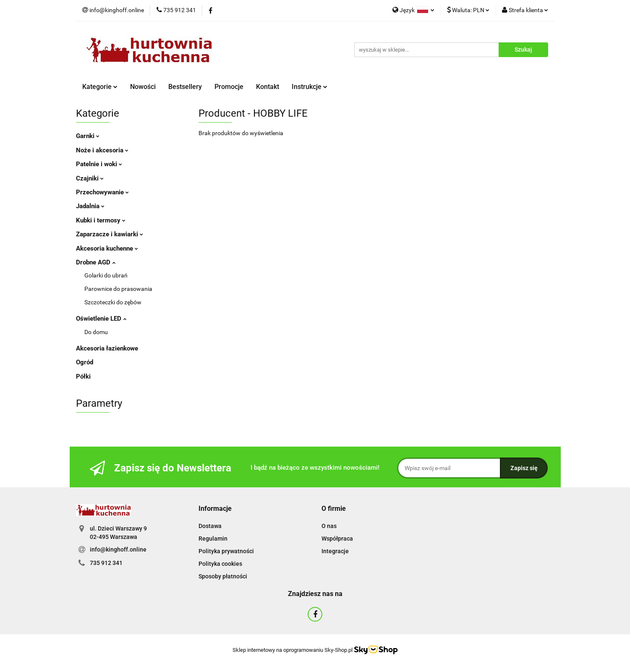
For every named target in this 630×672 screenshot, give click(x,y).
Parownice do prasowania (118, 289)
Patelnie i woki (99, 164)
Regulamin (213, 539)
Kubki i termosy (101, 220)
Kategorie (100, 87)
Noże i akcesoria (102, 150)
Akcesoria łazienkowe (107, 348)
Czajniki (90, 178)
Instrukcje (310, 87)
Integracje (335, 551)
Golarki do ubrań (106, 275)
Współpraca (337, 539)
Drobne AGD (96, 262)
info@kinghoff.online (118, 549)
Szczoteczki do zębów (113, 302)
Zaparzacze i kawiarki (110, 234)
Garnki (88, 136)
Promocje (229, 87)
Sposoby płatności (223, 576)
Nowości (143, 87)
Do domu (96, 332)
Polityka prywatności (226, 551)
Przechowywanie (102, 192)
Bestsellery (185, 87)
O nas (329, 526)
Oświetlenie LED (101, 319)
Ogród (85, 362)
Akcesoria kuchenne (107, 248)
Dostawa (210, 526)
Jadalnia (90, 206)
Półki (83, 377)
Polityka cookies (220, 564)
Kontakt (268, 87)
